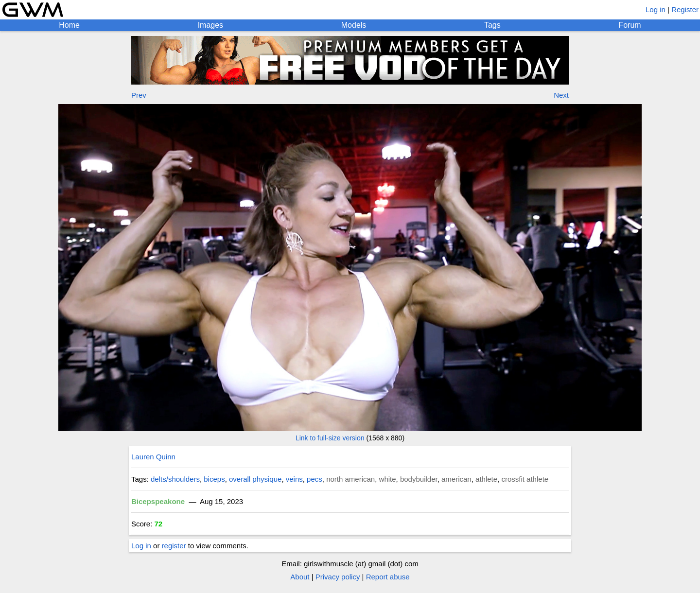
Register (685, 9)
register (174, 546)
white (388, 479)
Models (354, 25)
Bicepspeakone (158, 501)
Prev (139, 95)
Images (210, 25)
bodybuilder (419, 479)
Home (69, 25)
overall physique (255, 479)
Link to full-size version (330, 438)
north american (350, 479)
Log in (656, 9)
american (456, 479)
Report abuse (388, 577)
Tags (492, 25)
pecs (315, 479)
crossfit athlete (525, 479)
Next (561, 95)
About (300, 577)
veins (294, 479)
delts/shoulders (175, 479)
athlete (486, 479)
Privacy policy (338, 577)
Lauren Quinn (153, 457)
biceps (214, 479)
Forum (630, 25)
